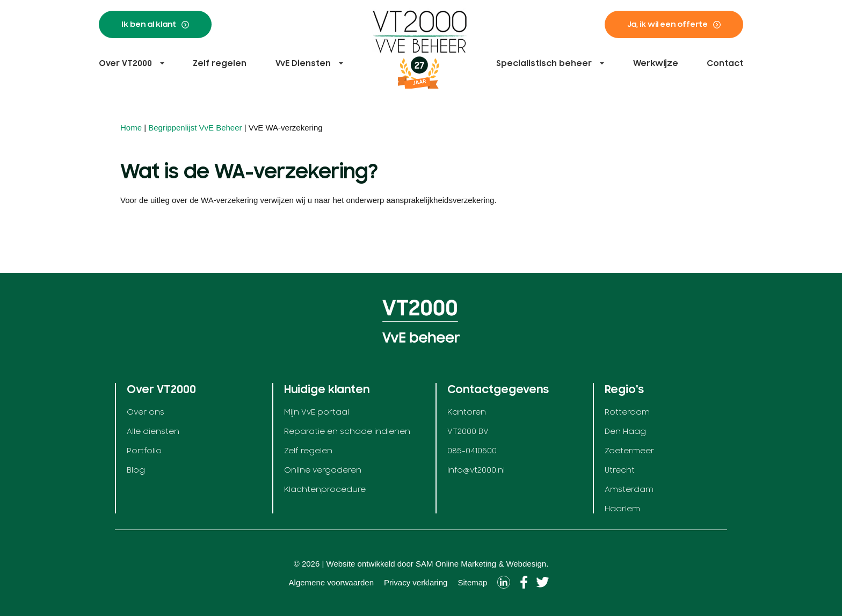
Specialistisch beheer (544, 63)
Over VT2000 (125, 63)
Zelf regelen (220, 63)
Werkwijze (656, 63)
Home (131, 128)
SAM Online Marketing (456, 564)
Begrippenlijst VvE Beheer (195, 128)
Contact (725, 63)
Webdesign (526, 564)
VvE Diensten (303, 63)
